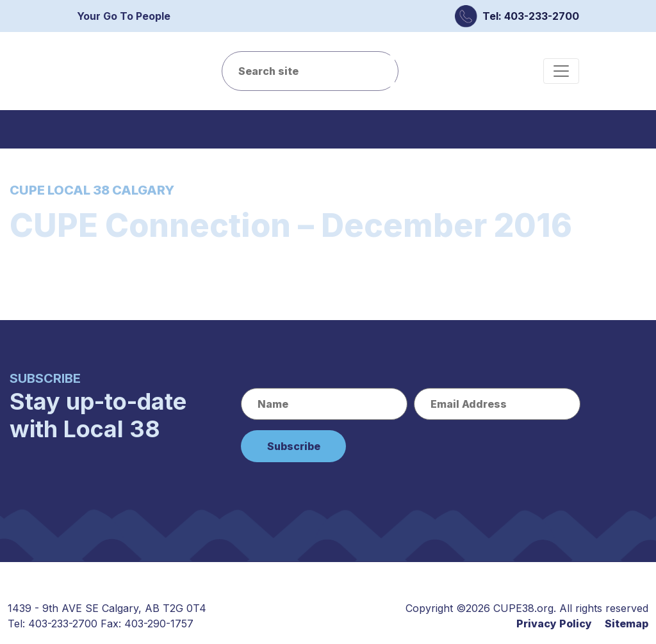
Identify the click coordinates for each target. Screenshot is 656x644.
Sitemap (627, 624)
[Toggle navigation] (561, 71)
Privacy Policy (554, 624)
